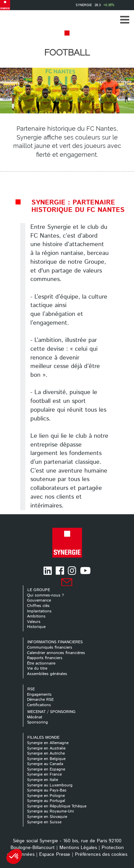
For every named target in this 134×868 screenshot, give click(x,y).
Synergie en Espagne (46, 769)
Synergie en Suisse (44, 822)
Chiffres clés (38, 606)
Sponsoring (37, 722)
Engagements (39, 695)
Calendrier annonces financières (56, 653)
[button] (125, 20)
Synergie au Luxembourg (50, 785)
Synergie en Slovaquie (47, 817)
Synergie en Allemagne (48, 743)
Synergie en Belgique (46, 759)
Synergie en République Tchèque (57, 806)
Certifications (39, 705)
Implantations (39, 611)
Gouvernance (39, 600)
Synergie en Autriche (46, 753)
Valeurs (34, 622)
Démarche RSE (40, 700)
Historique (36, 627)
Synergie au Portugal (46, 801)
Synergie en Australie (46, 748)
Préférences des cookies (101, 854)
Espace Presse (55, 854)
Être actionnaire (41, 663)
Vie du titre (37, 668)
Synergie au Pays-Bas (47, 790)
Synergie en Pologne (46, 796)
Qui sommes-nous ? (45, 595)
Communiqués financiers (50, 647)
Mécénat (35, 717)
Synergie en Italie (43, 780)
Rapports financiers (45, 658)
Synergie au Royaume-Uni (50, 811)
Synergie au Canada (45, 764)
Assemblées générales (47, 674)
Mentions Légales (78, 848)
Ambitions (36, 616)
